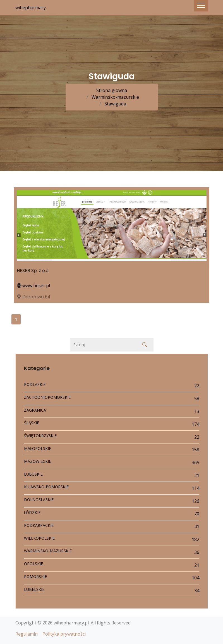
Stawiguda (115, 104)
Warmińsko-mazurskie (115, 97)
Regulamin (27, 634)
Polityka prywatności (64, 634)
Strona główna (112, 90)
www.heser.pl (33, 286)
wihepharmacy (31, 8)
